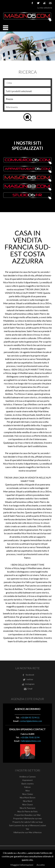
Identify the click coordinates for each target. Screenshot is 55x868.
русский (27, 3)
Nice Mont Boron (28, 798)
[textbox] (28, 83)
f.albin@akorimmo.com (31, 741)
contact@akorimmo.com (31, 721)
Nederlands (22, 3)
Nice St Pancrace (28, 808)
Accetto (41, 865)
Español (13, 3)
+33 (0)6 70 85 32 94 (30, 737)
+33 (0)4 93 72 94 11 (30, 718)
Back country (28, 784)
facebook (32, 3)
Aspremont (27, 780)
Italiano (18, 3)
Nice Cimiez (28, 794)
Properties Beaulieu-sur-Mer (27, 815)
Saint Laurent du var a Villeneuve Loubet (28, 825)
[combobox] (27, 83)
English (9, 3)
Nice (28, 791)
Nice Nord (28, 801)
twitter (38, 3)
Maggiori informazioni (22, 865)
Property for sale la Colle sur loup (28, 822)
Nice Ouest (28, 804)
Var (27, 829)
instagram (44, 3)
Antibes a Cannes (27, 777)
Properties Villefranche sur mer (27, 818)
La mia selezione (45, 8)
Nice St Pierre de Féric (28, 811)
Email (50, 3)
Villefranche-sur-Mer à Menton (27, 832)
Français (5, 3)
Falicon (27, 787)
